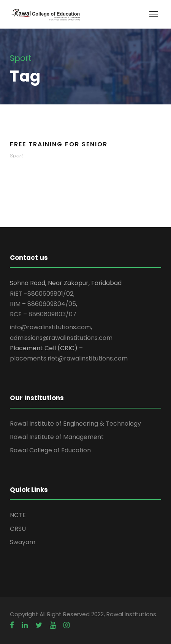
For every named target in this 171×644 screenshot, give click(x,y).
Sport (17, 156)
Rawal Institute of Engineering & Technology (75, 424)
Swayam (23, 542)
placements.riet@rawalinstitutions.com (69, 358)
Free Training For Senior (59, 144)
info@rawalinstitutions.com (50, 327)
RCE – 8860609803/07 (43, 314)
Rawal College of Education (50, 450)
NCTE (18, 515)
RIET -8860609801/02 (42, 294)
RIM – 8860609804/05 (43, 304)
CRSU (18, 529)
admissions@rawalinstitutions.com (61, 338)
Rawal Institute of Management (57, 437)
